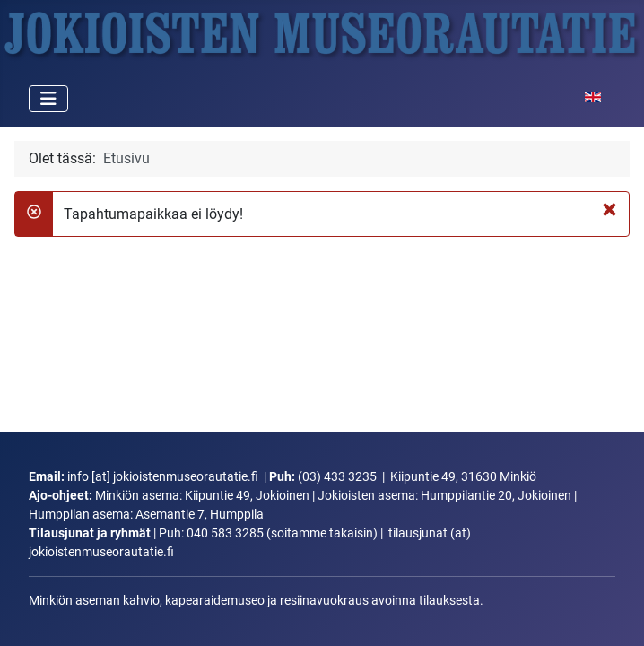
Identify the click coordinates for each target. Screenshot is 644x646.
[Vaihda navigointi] (48, 99)
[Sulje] (609, 209)
